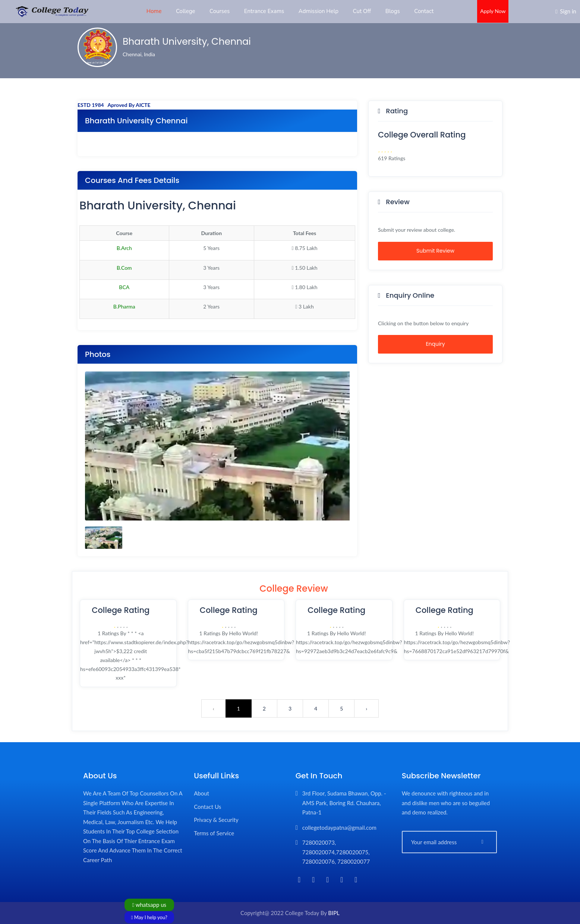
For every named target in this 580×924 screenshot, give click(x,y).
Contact (424, 11)
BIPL (334, 913)
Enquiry (435, 344)
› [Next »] (366, 708)
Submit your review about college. (417, 230)
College (185, 11)
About (201, 793)
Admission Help (319, 11)
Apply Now (493, 11)
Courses (220, 11)
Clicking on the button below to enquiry (423, 323)
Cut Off (362, 11)
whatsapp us (149, 905)
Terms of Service (214, 833)
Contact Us (207, 807)
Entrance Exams (264, 11)
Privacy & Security (216, 820)
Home (154, 11)
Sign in (568, 11)
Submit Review (435, 251)
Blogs (393, 11)
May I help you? (149, 917)
